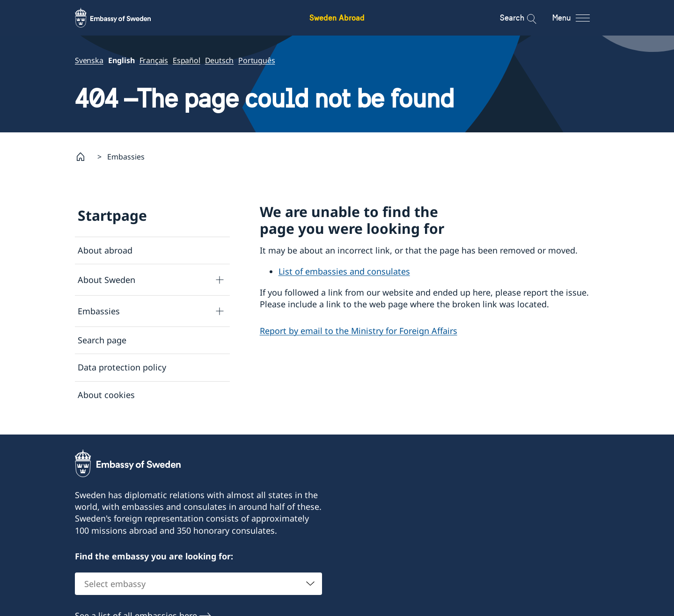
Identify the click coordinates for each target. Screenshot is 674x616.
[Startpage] (84, 157)
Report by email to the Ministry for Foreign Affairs (359, 331)
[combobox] (198, 588)
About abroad (105, 250)
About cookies (106, 394)
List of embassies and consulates (344, 271)
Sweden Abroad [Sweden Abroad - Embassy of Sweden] (337, 18)
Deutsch (220, 60)
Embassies (99, 311)
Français (154, 60)
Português (256, 60)
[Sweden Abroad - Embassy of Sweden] (122, 18)
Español (187, 60)
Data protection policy (122, 367)
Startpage (112, 215)
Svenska (89, 60)
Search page (102, 340)
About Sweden (106, 279)
